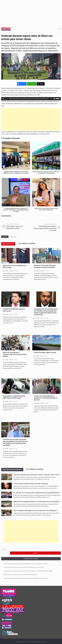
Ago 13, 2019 (15, 271)
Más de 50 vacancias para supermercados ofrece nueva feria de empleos (15, 354)
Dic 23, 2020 (46, 403)
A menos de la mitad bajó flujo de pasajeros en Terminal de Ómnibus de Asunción (46, 398)
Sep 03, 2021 (15, 449)
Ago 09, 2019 (46, 271)
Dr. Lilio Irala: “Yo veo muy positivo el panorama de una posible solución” (37, 493)
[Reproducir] (3, 99)
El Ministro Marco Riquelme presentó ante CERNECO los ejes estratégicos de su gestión (26, 560)
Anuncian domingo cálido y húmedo (45, 352)
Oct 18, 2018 (15, 360)
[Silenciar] (54, 99)
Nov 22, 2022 (46, 318)
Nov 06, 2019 (15, 314)
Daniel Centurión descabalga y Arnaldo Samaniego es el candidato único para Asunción (26, 574)
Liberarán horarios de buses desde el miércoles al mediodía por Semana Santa (24, 564)
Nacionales (13, 237)
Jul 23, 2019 (15, 401)
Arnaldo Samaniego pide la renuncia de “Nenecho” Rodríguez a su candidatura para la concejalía (28, 567)
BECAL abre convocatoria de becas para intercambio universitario (20, 571)
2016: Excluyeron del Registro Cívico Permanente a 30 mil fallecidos (35, 511)
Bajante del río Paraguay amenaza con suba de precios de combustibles (37, 502)
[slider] (29, 99)
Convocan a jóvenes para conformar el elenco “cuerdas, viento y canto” (37, 475)
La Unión (6, 271)
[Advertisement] (31, 12)
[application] (31, 99)
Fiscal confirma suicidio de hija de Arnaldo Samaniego (31, 484)
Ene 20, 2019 (46, 356)
